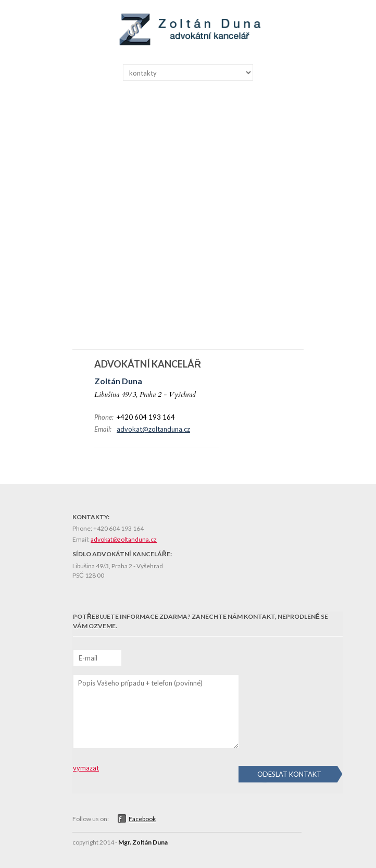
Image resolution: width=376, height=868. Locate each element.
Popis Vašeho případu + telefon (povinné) (140, 683)
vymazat (86, 768)
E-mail (88, 658)
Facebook (142, 819)
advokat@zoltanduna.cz (153, 429)
